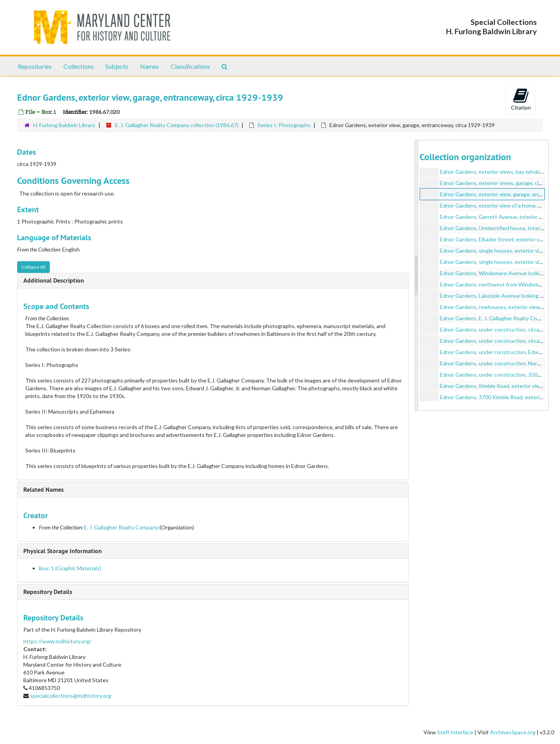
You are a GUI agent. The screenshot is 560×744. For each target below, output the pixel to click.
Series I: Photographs (284, 125)
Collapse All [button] (33, 267)
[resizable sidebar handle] (416, 275)
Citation (521, 99)
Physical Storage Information (63, 551)
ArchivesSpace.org (513, 732)
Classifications (190, 66)
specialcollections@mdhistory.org (71, 696)
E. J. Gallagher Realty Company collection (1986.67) (177, 125)
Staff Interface (455, 732)
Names (150, 66)
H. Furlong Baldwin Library (64, 125)
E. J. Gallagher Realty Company (121, 527)
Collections (79, 66)
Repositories (35, 66)
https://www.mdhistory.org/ (57, 641)
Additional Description (54, 280)
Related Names (44, 490)
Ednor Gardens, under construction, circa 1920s (498, 329)
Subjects (117, 66)
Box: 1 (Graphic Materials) (70, 568)
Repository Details (48, 592)
